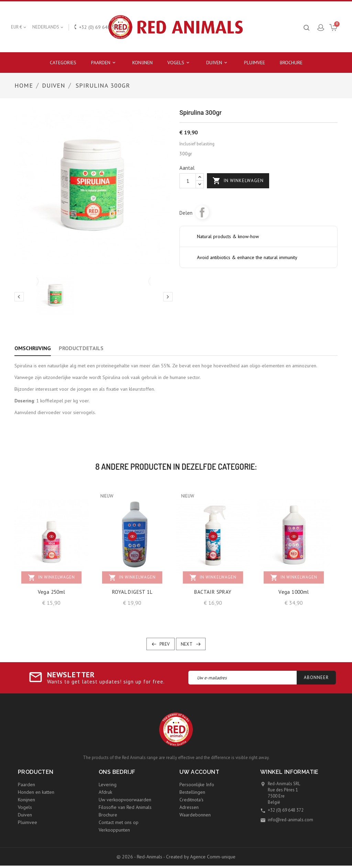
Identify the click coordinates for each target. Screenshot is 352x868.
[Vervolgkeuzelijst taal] (48, 27)
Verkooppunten (114, 830)
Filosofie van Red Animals (125, 807)
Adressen (189, 807)
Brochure (291, 63)
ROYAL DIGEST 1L (132, 592)
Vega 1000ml (294, 592)
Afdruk (105, 792)
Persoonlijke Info (197, 784)
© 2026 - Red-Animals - (141, 857)
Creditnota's (191, 800)
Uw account (199, 772)
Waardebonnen (195, 815)
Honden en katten (36, 792)
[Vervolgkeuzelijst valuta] (19, 27)
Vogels (179, 63)
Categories (63, 63)
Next (187, 644)
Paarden (104, 63)
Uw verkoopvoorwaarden (125, 800)
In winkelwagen (238, 181)
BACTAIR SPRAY (213, 592)
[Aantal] (188, 181)
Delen (202, 212)
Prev (165, 644)
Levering (108, 784)
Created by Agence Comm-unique (201, 857)
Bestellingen (192, 792)
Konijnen (142, 63)
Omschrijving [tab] (33, 348)
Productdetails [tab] (81, 348)
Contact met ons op (119, 822)
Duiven (218, 63)
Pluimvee (255, 63)
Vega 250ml (52, 592)
